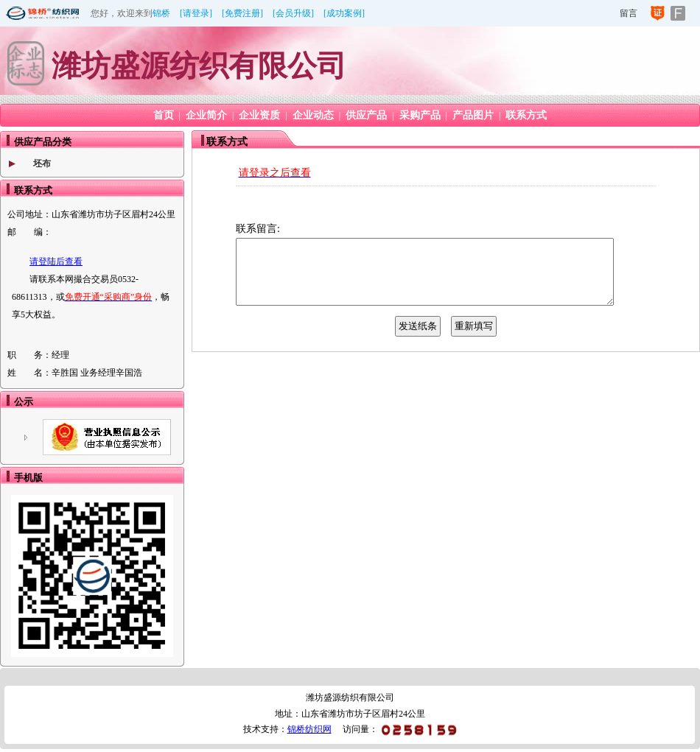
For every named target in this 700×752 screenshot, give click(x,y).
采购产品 (420, 115)
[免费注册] (242, 13)
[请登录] (196, 13)
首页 (164, 115)
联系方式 (526, 115)
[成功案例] (344, 13)
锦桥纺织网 (309, 729)
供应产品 (366, 115)
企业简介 (206, 115)
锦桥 (161, 13)
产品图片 (473, 115)
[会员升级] (293, 13)
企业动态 (313, 115)
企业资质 (259, 115)
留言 (629, 13)
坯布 (42, 164)
